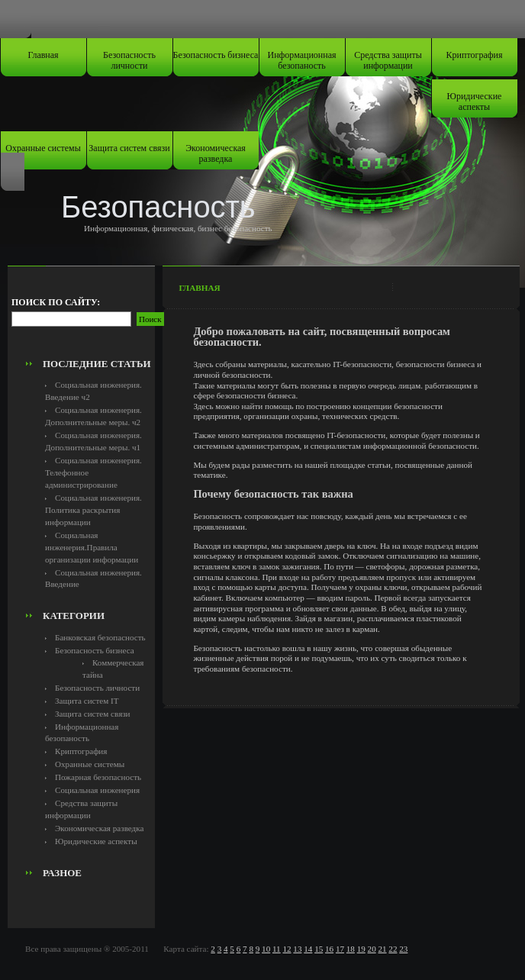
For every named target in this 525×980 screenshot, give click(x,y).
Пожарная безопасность (98, 777)
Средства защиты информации (388, 60)
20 (372, 949)
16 (329, 949)
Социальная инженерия (97, 790)
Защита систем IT (87, 701)
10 (266, 949)
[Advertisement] (97, 318)
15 (319, 949)
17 (340, 949)
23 (403, 949)
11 (277, 949)
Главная (43, 55)
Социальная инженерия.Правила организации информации (92, 547)
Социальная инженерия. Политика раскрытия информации (93, 510)
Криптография (475, 55)
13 (297, 949)
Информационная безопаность (302, 60)
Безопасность (158, 207)
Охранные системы (43, 148)
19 (361, 949)
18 (351, 949)
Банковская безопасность (100, 637)
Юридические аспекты (475, 102)
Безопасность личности (129, 60)
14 (308, 949)
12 (287, 949)
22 (393, 949)
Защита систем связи (129, 148)
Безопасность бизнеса (216, 55)
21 (382, 949)
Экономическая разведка (216, 153)
